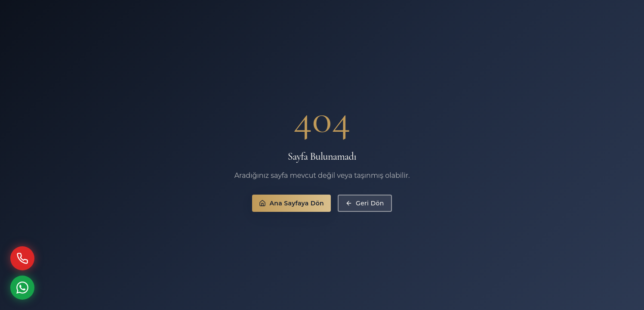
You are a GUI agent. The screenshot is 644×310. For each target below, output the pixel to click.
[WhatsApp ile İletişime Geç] (22, 288)
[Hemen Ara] (22, 258)
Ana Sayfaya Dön (291, 203)
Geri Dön (365, 203)
